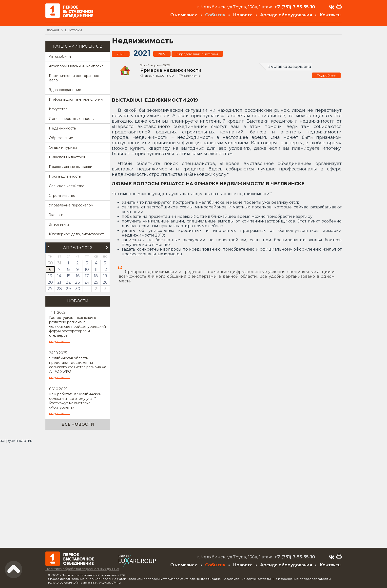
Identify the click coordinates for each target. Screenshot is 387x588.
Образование (61, 138)
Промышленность (65, 176)
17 (87, 276)
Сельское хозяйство (67, 186)
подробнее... (59, 341)
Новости (243, 15)
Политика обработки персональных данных (82, 569)
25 (96, 282)
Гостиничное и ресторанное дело (74, 78)
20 (50, 282)
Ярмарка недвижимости (171, 70)
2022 (162, 54)
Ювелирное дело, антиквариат (76, 234)
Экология (57, 215)
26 (105, 282)
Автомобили (60, 56)
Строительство (62, 196)
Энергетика (59, 224)
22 (68, 282)
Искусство (58, 109)
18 (96, 276)
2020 (121, 54)
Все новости (78, 424)
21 (59, 282)
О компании (184, 15)
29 (68, 289)
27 (50, 289)
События (215, 15)
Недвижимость (62, 128)
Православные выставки (71, 167)
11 (96, 269)
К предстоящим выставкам (197, 54)
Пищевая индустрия (67, 157)
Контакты (331, 15)
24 (87, 282)
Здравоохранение (65, 90)
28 (59, 289)
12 (105, 269)
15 (68, 276)
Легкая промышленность (71, 119)
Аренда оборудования (286, 15)
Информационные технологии (76, 99)
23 (77, 282)
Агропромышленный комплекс (76, 66)
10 (87, 269)
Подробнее (326, 75)
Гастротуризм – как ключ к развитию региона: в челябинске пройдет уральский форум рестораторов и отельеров (77, 327)
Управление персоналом (71, 205)
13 (50, 276)
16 (78, 276)
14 (59, 276)
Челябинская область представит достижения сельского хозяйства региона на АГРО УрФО (78, 365)
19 (105, 276)
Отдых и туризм (63, 147)
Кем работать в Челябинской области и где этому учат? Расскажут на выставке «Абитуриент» (75, 401)
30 (78, 289)
